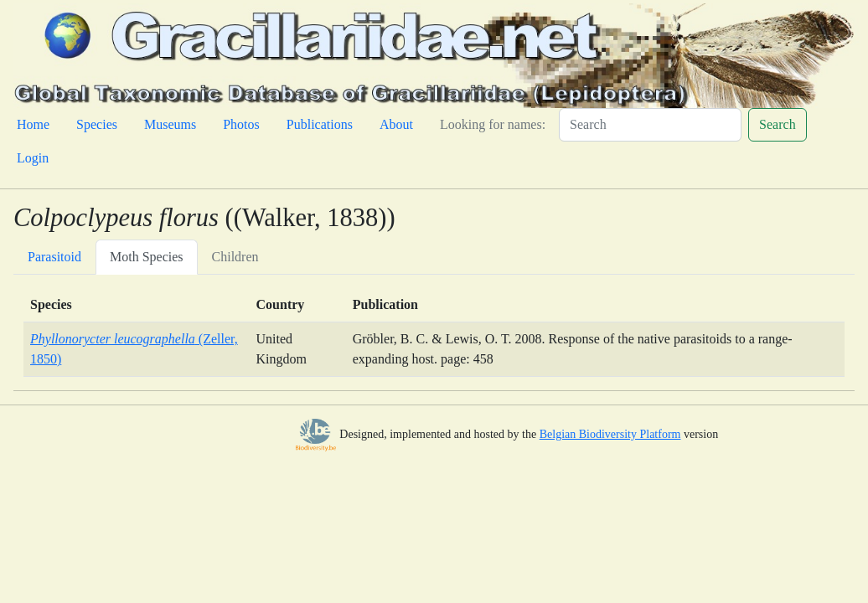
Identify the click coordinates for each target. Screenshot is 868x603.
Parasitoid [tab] (54, 257)
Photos (241, 124)
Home (33, 124)
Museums (170, 124)
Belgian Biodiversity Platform (610, 434)
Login (33, 158)
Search (778, 124)
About (396, 124)
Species (97, 124)
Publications (320, 124)
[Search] (650, 125)
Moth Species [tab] (147, 257)
